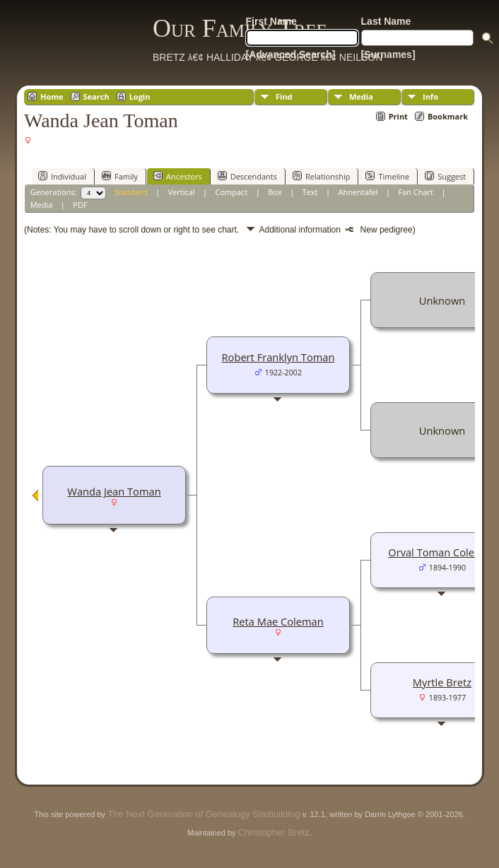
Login (140, 96)
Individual (62, 176)
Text (310, 192)
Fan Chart (416, 192)
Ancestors (178, 176)
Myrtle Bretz (442, 682)
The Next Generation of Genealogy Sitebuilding (204, 814)
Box (275, 192)
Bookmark (448, 116)
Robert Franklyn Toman (278, 357)
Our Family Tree (240, 28)
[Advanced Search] (291, 54)
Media (361, 96)
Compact (232, 192)
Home (52, 96)
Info (430, 96)
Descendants (247, 176)
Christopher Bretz (274, 832)
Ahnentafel (358, 192)
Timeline (387, 176)
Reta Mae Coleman (278, 621)
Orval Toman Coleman (442, 552)
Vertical (182, 192)
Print (398, 116)
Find (284, 96)
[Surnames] (388, 54)
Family (120, 176)
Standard (131, 192)
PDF (80, 205)
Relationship (321, 176)
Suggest (445, 176)
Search (96, 96)
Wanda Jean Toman (114, 491)
